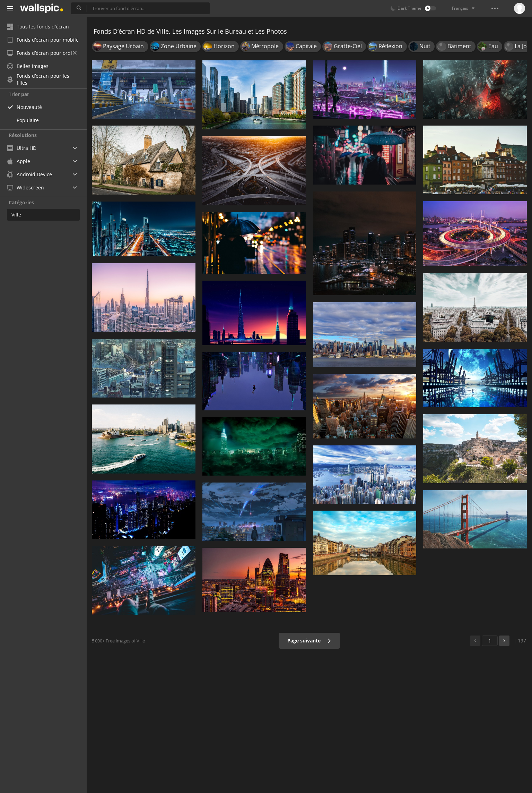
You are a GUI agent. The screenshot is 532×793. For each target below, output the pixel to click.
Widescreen (25, 187)
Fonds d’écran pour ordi (42, 53)
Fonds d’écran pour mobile (43, 40)
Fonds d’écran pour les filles (38, 79)
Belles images (28, 66)
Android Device (29, 174)
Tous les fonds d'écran (38, 27)
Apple (19, 161)
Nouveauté (29, 107)
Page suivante (309, 641)
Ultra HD (22, 148)
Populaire (28, 120)
